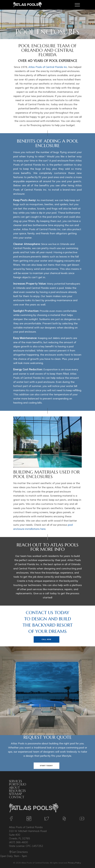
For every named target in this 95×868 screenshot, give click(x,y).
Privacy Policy (74, 863)
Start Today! (47, 766)
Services (15, 781)
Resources (17, 791)
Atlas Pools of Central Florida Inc (48, 67)
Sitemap (15, 794)
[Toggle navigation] (77, 5)
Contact (17, 797)
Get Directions (18, 852)
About (14, 788)
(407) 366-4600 (18, 842)
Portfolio (18, 784)
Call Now (46, 639)
